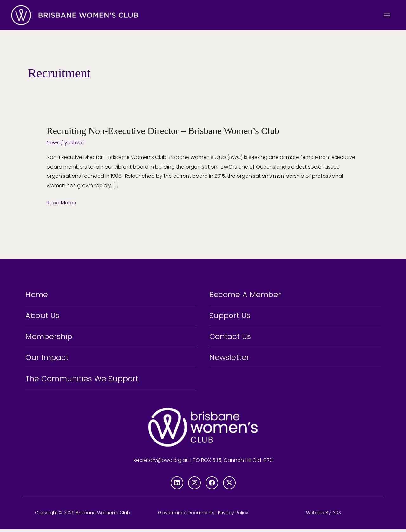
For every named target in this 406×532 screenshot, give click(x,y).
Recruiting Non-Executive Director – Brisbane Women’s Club (165, 131)
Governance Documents (186, 515)
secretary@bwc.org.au (161, 463)
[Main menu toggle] (387, 15)
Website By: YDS (324, 515)
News (53, 142)
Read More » (62, 202)
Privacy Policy (233, 515)
